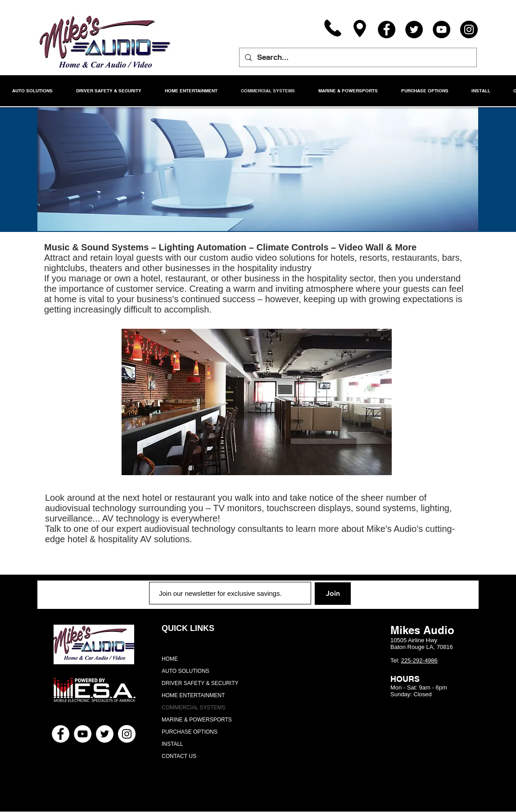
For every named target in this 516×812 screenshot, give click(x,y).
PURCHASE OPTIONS (190, 732)
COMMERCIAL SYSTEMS (194, 708)
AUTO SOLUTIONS (186, 671)
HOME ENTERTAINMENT (193, 695)
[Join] (333, 594)
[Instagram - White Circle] (127, 734)
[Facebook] (387, 29)
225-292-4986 (419, 660)
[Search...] (357, 57)
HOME (170, 659)
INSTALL (172, 744)
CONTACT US (179, 756)
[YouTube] (441, 29)
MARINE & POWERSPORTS (197, 720)
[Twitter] (414, 29)
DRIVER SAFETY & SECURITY (200, 683)
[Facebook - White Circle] (61, 734)
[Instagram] (469, 29)
